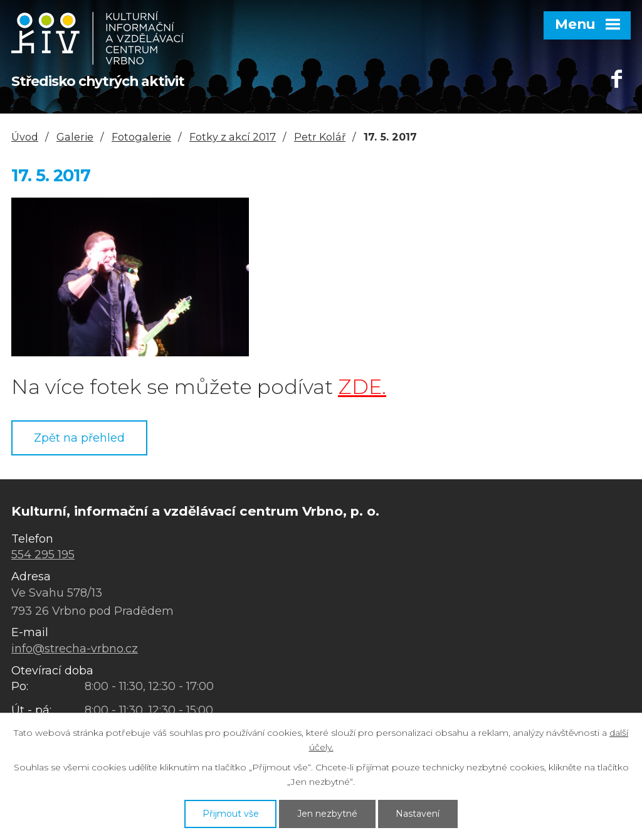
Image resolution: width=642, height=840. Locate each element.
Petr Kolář (320, 137)
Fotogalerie (141, 137)
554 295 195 (43, 555)
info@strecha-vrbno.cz (75, 649)
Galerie (75, 137)
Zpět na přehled (79, 438)
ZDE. (362, 387)
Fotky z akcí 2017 (233, 137)
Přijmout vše (231, 814)
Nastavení (418, 814)
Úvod (25, 137)
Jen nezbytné (327, 814)
